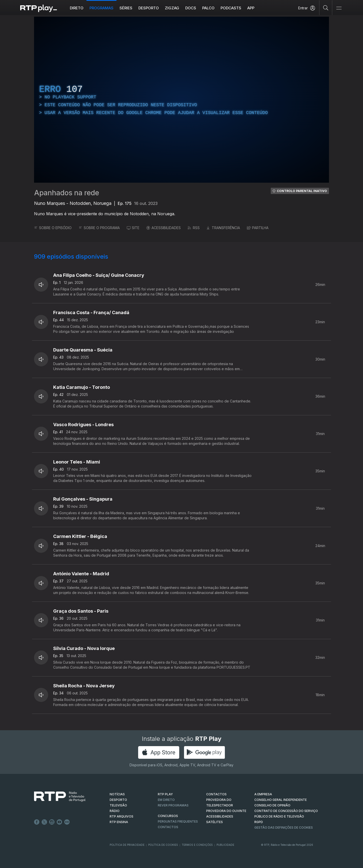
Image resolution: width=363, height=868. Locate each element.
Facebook (37, 822)
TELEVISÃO (118, 805)
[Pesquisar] (326, 8)
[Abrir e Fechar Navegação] (339, 8)
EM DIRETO (166, 800)
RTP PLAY (165, 794)
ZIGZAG (172, 8)
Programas (101, 8)
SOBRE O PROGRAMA (99, 228)
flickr (67, 822)
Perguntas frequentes (178, 821)
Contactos (168, 827)
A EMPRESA (263, 794)
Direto (77, 8)
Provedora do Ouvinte (226, 811)
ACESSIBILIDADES (164, 228)
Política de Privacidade (127, 845)
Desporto (149, 8)
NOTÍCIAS (117, 794)
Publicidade (225, 845)
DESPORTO (118, 800)
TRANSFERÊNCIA (223, 228)
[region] (181, 100)
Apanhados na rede (67, 193)
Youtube (59, 822)
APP (251, 8)
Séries (126, 8)
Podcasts (231, 8)
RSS (194, 228)
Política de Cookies (163, 845)
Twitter (44, 822)
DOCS (191, 8)
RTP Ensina (119, 822)
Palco (208, 8)
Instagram (52, 822)
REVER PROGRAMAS (173, 805)
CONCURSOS (168, 816)
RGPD (259, 822)
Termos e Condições (197, 845)
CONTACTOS (216, 794)
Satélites (215, 822)
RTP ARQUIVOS (122, 816)
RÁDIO (115, 811)
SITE (133, 228)
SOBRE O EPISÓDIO (53, 228)
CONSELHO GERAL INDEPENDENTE (281, 800)
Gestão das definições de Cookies (284, 828)
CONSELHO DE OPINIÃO (272, 805)
